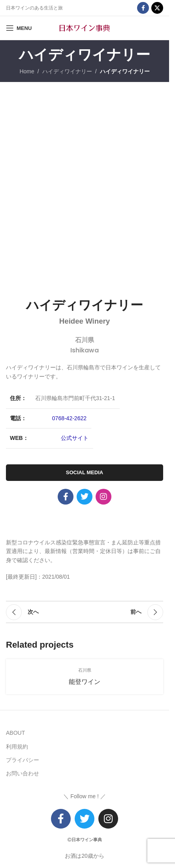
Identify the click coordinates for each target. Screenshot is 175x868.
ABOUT (15, 733)
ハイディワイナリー (67, 71)
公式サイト (75, 438)
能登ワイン (85, 682)
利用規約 (17, 747)
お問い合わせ (23, 773)
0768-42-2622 (69, 418)
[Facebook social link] (143, 8)
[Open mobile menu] (19, 28)
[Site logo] (85, 28)
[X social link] (157, 8)
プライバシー (23, 760)
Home (27, 71)
